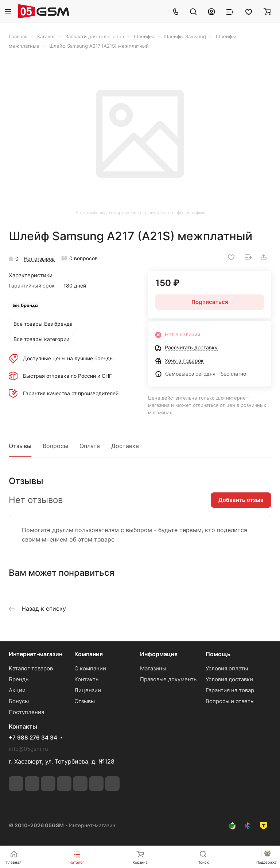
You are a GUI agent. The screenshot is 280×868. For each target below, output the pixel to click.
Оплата (90, 446)
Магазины (153, 668)
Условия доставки (229, 679)
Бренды (19, 679)
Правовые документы (169, 679)
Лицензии (88, 690)
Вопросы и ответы (230, 701)
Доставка (125, 446)
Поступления (26, 712)
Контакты (87, 679)
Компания (89, 654)
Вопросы (55, 446)
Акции (17, 690)
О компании (90, 668)
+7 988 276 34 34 (33, 738)
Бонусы (19, 701)
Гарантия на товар (230, 690)
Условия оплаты (227, 668)
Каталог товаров (31, 668)
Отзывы (20, 446)
